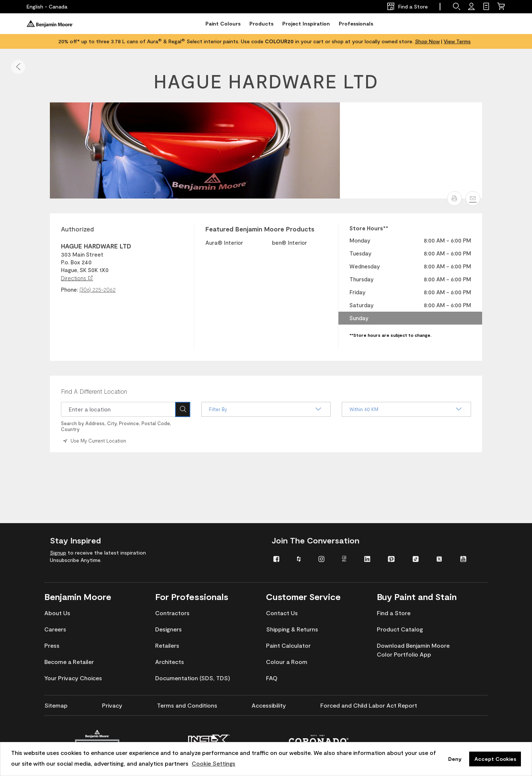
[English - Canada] (47, 7)
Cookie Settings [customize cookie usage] (214, 763)
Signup (58, 553)
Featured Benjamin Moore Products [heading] (260, 229)
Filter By (266, 409)
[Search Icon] (183, 409)
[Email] (473, 199)
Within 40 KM (406, 409)
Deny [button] (455, 759)
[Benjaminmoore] (50, 24)
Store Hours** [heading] (369, 228)
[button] (18, 67)
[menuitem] (280, 558)
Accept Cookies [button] (495, 759)
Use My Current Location (94, 440)
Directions (77, 278)
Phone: (69, 289)
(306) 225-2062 (98, 289)
